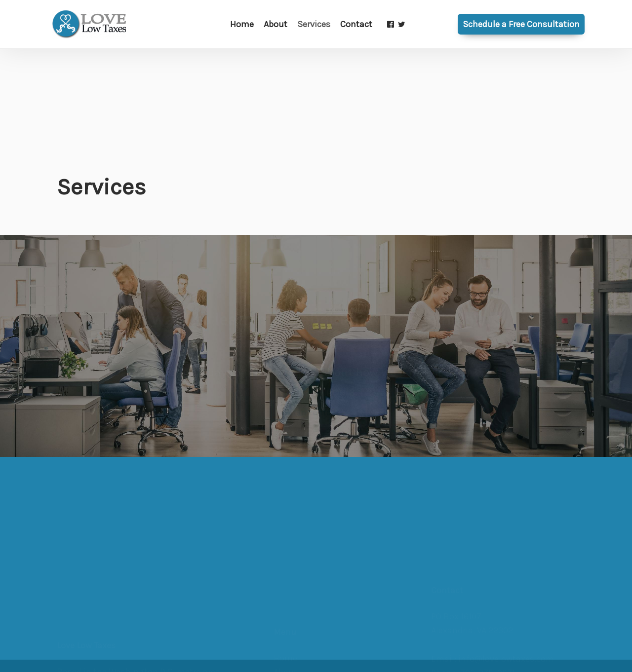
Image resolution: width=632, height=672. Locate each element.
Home (285, 585)
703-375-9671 (488, 622)
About (285, 599)
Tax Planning (299, 627)
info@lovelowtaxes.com (506, 608)
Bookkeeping (300, 655)
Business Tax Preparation (324, 641)
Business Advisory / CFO (321, 613)
